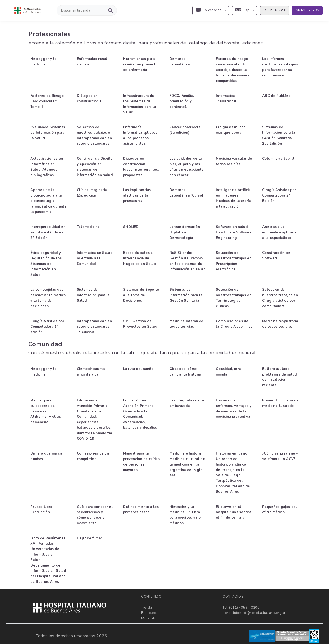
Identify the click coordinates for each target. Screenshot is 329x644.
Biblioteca (149, 613)
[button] (25, 24)
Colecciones (209, 10)
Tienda (147, 607)
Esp (242, 10)
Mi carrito (149, 618)
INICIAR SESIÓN (307, 10)
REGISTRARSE (275, 10)
